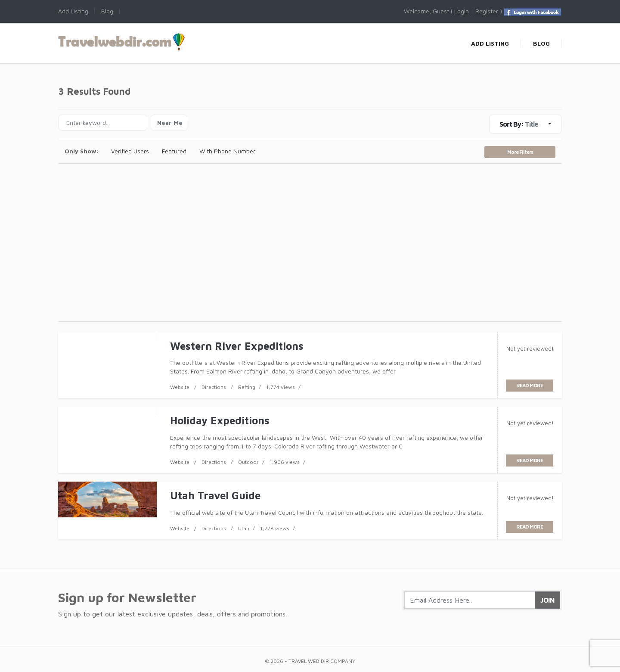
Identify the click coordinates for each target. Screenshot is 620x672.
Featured (174, 151)
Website (180, 387)
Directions (214, 387)
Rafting (247, 387)
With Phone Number (227, 151)
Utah (244, 528)
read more (530, 385)
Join (547, 600)
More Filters (520, 152)
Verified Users (130, 151)
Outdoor (248, 462)
